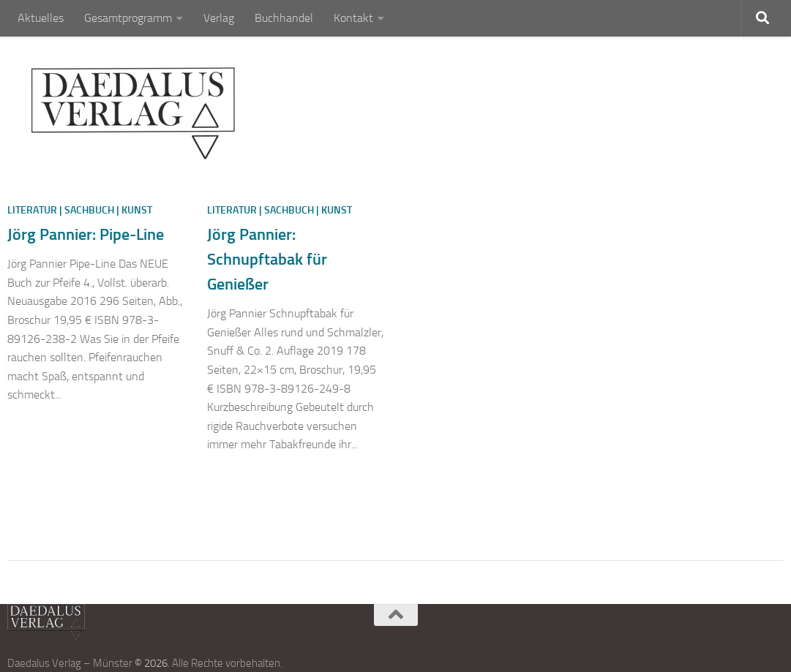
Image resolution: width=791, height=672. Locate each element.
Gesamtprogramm (128, 18)
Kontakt (353, 18)
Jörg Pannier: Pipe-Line (86, 234)
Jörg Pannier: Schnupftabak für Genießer (267, 259)
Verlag (219, 18)
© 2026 (151, 663)
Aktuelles (41, 18)
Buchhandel (284, 18)
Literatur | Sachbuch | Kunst (80, 210)
